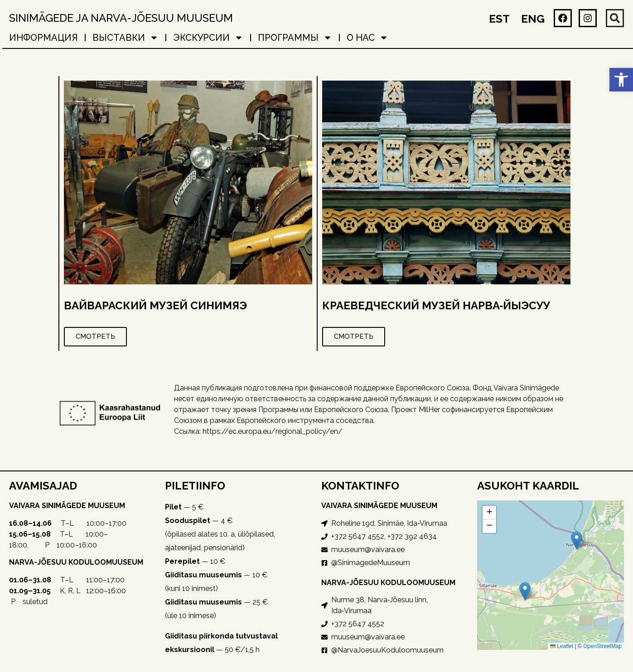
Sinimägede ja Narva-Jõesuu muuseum (121, 18)
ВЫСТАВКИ (126, 38)
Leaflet (562, 646)
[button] (621, 80)
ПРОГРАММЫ (295, 38)
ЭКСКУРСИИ (208, 38)
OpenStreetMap (602, 646)
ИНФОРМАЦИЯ (43, 38)
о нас (367, 38)
